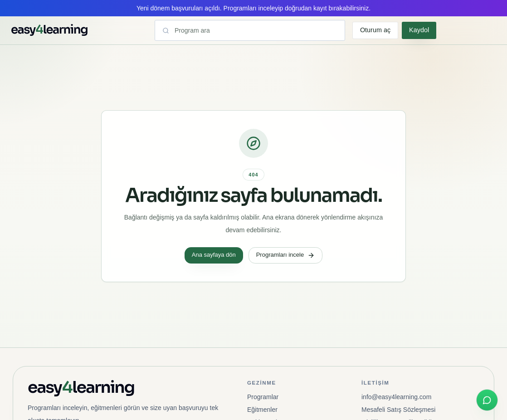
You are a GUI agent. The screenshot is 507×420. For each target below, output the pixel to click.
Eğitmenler (262, 410)
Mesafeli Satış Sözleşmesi (398, 410)
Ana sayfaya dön (214, 255)
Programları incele (286, 255)
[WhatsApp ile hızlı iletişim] (487, 400)
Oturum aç (375, 30)
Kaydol (419, 30)
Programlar (263, 397)
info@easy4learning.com (396, 397)
